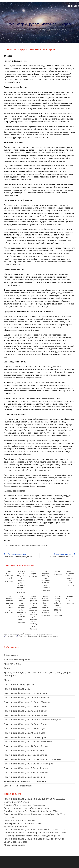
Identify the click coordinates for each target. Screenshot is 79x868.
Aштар (7, 668)
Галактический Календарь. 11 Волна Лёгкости (27, 702)
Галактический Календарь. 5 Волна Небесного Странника (33, 759)
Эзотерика (48, 634)
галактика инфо (14, 634)
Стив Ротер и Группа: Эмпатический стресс (52, 30)
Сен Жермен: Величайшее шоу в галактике (9, 603)
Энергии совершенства (16, 842)
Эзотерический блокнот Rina (18, 786)
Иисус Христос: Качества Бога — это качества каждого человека (46, 604)
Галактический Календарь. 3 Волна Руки (24, 750)
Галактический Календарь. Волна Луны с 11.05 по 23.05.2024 (58, 604)
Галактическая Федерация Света (20, 684)
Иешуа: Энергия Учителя (16, 802)
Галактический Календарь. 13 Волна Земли (25, 711)
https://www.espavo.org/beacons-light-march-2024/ (26, 545)
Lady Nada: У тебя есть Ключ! (9, 575)
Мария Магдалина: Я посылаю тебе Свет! (70, 577)
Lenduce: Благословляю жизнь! (19, 820)
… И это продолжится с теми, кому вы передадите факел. (32, 836)
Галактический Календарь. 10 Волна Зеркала (26, 698)
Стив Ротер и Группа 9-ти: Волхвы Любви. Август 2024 (31, 811)
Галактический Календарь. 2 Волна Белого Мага (28, 742)
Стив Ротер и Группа (38, 634)
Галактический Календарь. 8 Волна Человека (26, 772)
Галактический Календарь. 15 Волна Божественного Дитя (33, 720)
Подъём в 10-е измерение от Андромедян (25, 805)
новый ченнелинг (25, 634)
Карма (58, 571)
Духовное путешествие (15, 826)
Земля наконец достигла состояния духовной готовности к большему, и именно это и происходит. (33, 611)
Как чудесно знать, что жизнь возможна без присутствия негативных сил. (21, 608)
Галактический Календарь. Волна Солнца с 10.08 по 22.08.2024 (35, 799)
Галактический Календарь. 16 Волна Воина (25, 724)
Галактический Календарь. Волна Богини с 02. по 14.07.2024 (34, 839)
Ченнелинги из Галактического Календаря (25, 781)
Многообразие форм (14, 845)
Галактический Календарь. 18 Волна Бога (25, 733)
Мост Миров (33, 572)
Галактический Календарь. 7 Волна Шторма (26, 768)
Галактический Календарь (17, 689)
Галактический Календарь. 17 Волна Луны (25, 728)
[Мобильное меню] (73, 6)
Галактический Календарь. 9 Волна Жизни (25, 777)
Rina (20, 636)
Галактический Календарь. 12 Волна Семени (26, 706)
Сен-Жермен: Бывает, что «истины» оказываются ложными (45, 579)
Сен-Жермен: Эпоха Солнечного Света (23, 823)
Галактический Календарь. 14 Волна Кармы (26, 715)
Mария (7, 680)
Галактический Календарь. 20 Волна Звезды (26, 746)
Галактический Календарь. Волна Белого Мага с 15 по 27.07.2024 (36, 830)
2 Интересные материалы (49, 636)
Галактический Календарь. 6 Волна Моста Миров (28, 764)
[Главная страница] (19, 30)
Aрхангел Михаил (13, 664)
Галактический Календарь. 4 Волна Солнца (25, 755)
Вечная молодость (70, 598)
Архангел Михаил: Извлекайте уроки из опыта (27, 808)
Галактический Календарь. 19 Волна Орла (25, 737)
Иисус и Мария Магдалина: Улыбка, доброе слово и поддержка (21, 580)
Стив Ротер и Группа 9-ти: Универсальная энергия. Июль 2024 (35, 833)
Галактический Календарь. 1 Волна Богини (25, 693)
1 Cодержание (32, 636)
